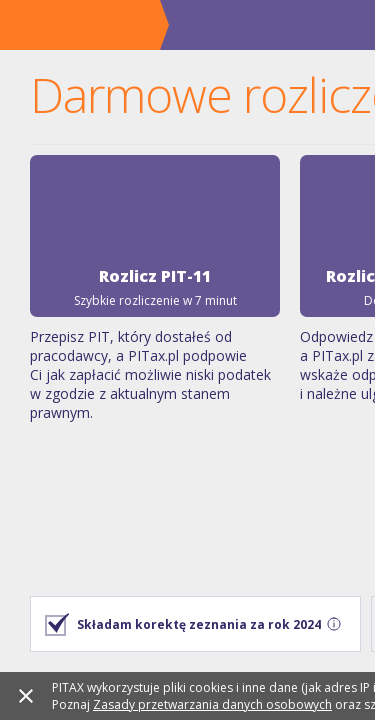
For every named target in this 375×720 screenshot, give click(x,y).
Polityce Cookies (261, 708)
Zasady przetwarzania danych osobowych (165, 694)
